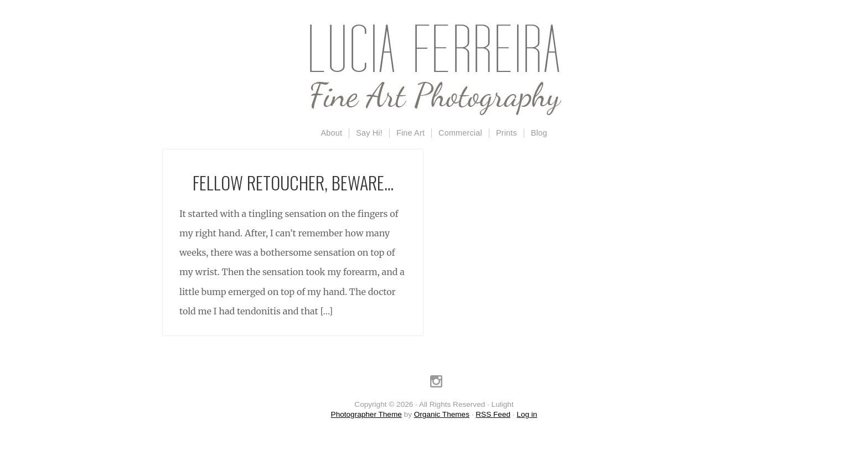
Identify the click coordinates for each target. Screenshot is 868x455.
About (332, 133)
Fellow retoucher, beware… (293, 182)
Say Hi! (369, 133)
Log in (527, 414)
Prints (507, 133)
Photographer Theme (366, 414)
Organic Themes (442, 414)
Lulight (434, 69)
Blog (539, 133)
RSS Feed (493, 414)
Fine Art (410, 133)
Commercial (460, 133)
